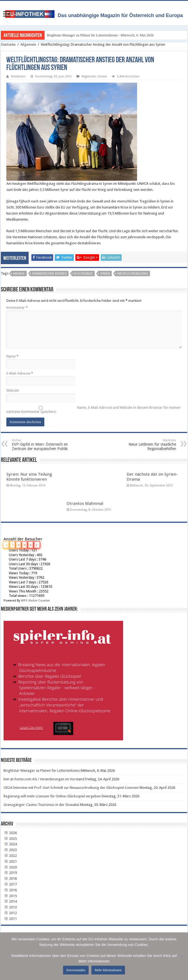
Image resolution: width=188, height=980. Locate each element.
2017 (10, 884)
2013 (10, 907)
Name (12, 356)
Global (102, 76)
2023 (10, 850)
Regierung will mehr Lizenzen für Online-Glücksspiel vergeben (52, 796)
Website (13, 390)
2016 (10, 890)
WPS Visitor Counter (35, 601)
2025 (10, 839)
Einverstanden (76, 970)
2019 (10, 873)
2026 (10, 833)
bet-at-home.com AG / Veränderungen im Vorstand (44, 779)
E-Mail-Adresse (20, 373)
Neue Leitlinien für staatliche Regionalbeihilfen (148, 445)
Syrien (105, 274)
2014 (10, 901)
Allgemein (28, 44)
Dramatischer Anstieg (49, 274)
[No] (181, 956)
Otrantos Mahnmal (85, 503)
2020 (10, 867)
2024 (10, 844)
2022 (10, 856)
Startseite (8, 44)
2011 (10, 919)
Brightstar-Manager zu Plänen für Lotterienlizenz (42, 771)
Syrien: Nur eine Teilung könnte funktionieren (29, 477)
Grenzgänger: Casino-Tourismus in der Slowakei (41, 805)
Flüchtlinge (83, 274)
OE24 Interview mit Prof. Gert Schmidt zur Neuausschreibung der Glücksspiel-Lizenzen (71, 788)
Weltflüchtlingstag (133, 274)
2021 (10, 861)
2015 (10, 896)
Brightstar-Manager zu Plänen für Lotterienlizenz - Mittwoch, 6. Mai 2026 (100, 35)
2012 (10, 913)
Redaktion (18, 76)
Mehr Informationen (108, 970)
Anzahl (19, 274)
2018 (10, 879)
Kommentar (17, 308)
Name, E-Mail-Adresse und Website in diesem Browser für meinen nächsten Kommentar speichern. (93, 410)
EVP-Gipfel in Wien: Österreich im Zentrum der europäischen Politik (40, 445)
